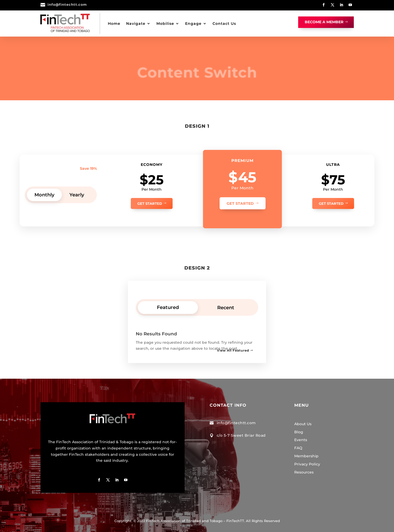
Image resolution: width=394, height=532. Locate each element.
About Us (303, 424)
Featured (168, 307)
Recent (226, 308)
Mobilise (165, 24)
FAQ (298, 448)
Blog (299, 432)
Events (301, 440)
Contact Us (224, 24)
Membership (306, 456)
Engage (193, 24)
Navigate (136, 24)
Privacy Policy (307, 464)
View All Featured (233, 350)
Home (114, 24)
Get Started (150, 203)
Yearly (77, 195)
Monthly (44, 195)
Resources (304, 472)
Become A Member (324, 22)
